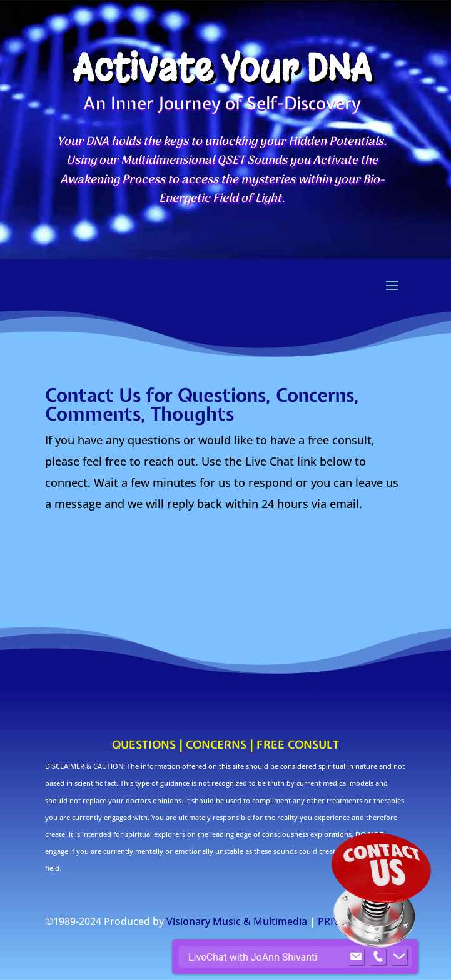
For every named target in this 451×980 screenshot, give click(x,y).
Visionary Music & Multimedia (237, 921)
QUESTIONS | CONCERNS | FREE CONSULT (226, 745)
